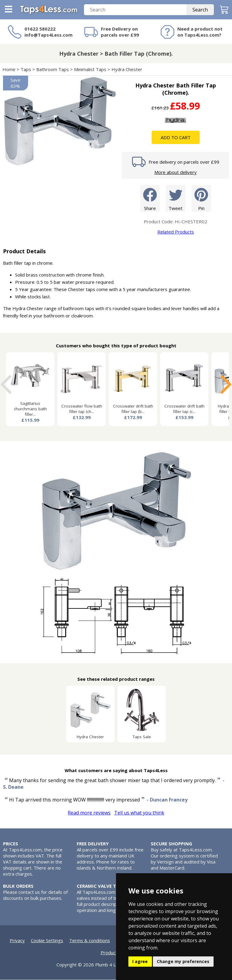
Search (200, 10)
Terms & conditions (90, 941)
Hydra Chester (127, 70)
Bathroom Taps (53, 70)
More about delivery (176, 172)
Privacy (17, 941)
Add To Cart (176, 138)
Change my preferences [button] (183, 961)
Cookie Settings (47, 941)
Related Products (176, 232)
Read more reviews (89, 813)
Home (9, 70)
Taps (26, 70)
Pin (201, 198)
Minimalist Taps (90, 70)
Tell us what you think (139, 813)
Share (150, 198)
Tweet (176, 198)
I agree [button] (140, 961)
